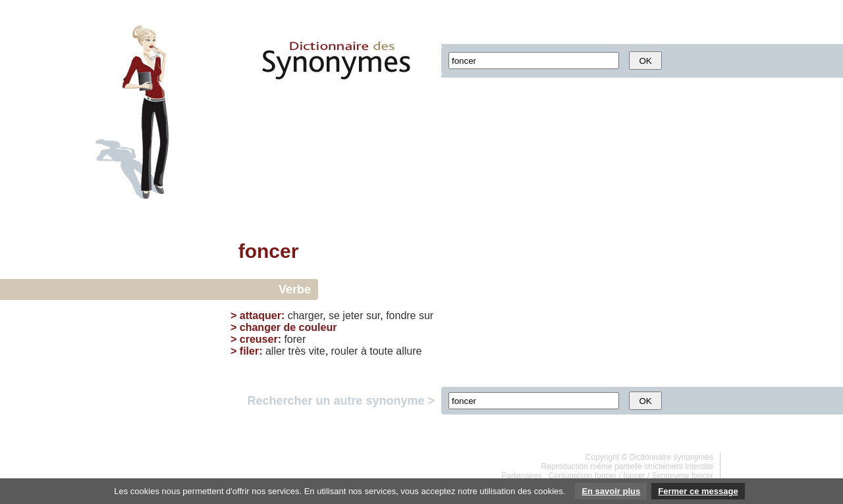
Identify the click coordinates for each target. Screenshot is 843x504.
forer (295, 339)
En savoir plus (611, 491)
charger (305, 315)
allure (409, 351)
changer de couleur (288, 327)
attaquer (260, 315)
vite (317, 351)
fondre (401, 315)
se (334, 315)
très (297, 351)
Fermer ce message (698, 491)
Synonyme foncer (683, 476)
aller (275, 351)
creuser (259, 339)
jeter (353, 315)
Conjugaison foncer (583, 476)
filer (249, 351)
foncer (634, 476)
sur (373, 315)
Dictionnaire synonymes (671, 457)
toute (381, 351)
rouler (345, 351)
